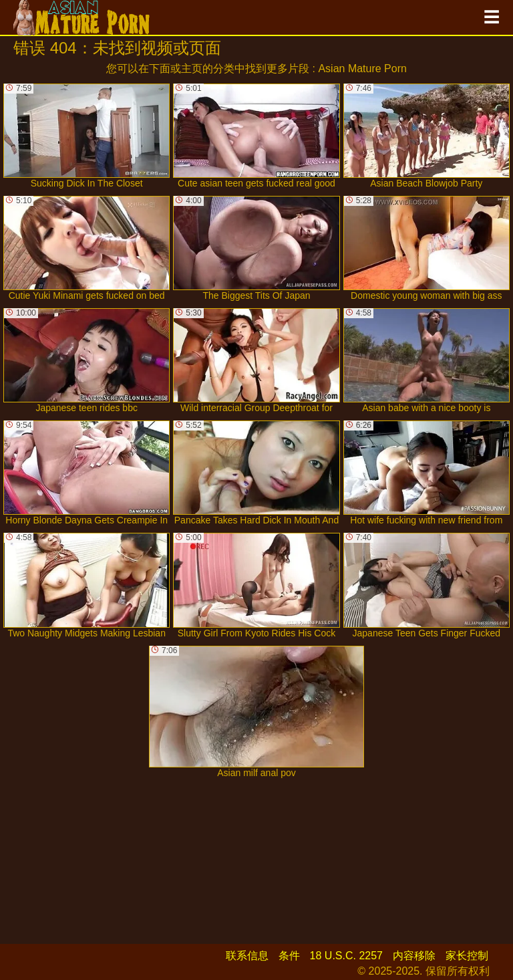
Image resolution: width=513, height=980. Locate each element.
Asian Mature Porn (362, 69)
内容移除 (414, 956)
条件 (289, 956)
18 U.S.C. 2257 (346, 956)
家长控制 (467, 956)
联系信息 (247, 956)
